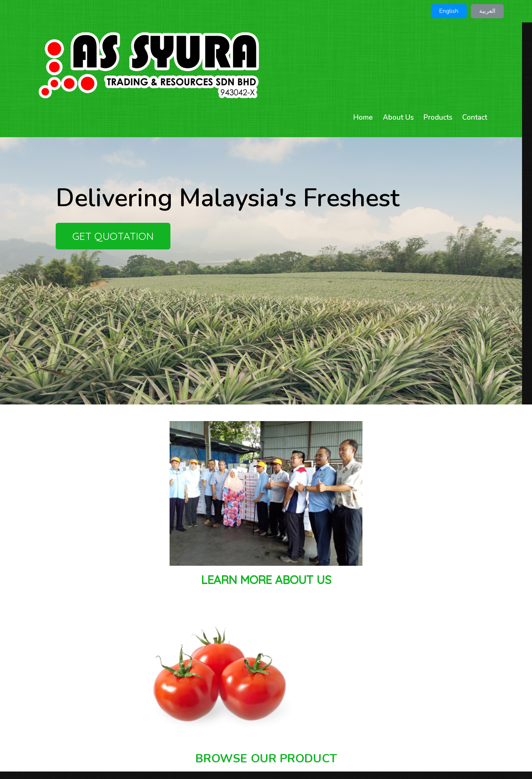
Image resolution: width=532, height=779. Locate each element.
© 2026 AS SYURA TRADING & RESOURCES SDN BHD (266, 754)
